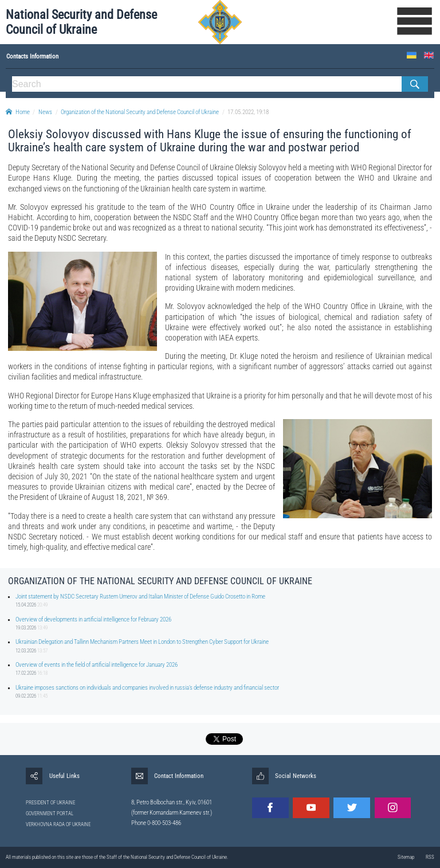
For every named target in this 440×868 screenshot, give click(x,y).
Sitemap (406, 857)
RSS (430, 857)
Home (18, 112)
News (45, 112)
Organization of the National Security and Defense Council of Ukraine (140, 112)
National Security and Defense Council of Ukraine (81, 22)
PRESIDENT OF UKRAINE (50, 803)
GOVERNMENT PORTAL (50, 814)
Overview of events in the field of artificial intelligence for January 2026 (97, 665)
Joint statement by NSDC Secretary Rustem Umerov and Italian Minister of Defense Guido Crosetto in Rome (140, 597)
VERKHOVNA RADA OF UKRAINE (58, 824)
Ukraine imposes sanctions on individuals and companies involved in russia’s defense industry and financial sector (147, 688)
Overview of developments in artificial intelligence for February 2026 (93, 619)
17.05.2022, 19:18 (248, 112)
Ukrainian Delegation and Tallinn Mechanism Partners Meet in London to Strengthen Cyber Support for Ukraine (142, 642)
